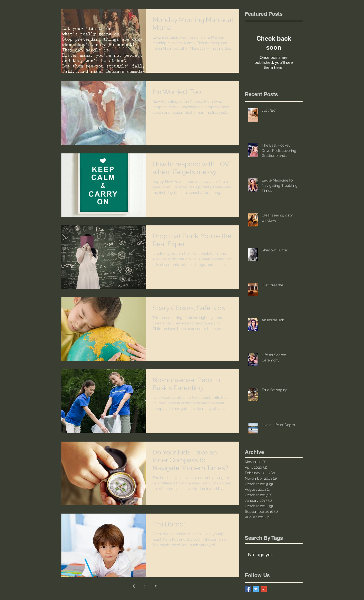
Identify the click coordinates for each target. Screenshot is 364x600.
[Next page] (167, 586)
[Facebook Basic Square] (248, 589)
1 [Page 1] (145, 586)
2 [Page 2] (156, 586)
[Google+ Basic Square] (264, 589)
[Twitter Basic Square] (256, 589)
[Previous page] (134, 586)
